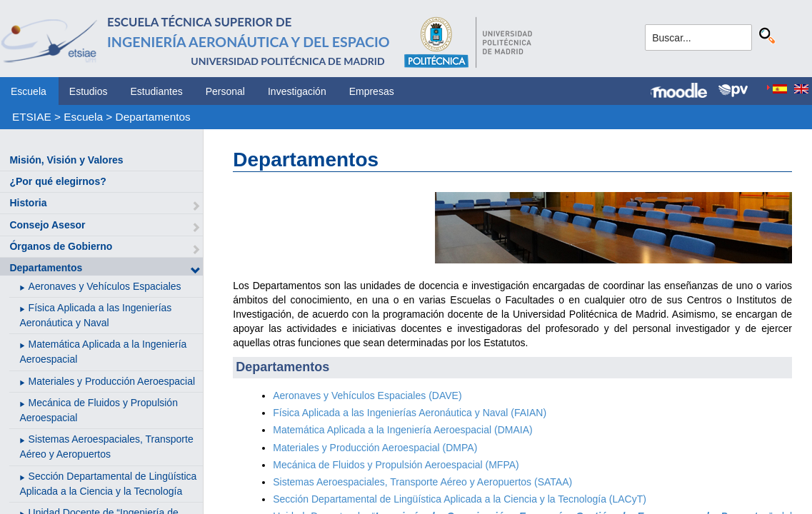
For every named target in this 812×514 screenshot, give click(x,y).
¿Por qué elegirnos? (57, 181)
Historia (28, 203)
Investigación (297, 91)
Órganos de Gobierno (61, 246)
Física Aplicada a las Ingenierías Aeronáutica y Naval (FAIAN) (410, 413)
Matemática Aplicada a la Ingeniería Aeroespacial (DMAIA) (402, 430)
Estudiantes (157, 91)
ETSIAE (32, 117)
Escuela (29, 91)
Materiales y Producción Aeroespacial (112, 381)
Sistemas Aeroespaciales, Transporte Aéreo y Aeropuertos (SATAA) (422, 482)
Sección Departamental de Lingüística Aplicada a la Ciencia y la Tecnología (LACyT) (460, 499)
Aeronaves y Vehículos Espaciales (105, 286)
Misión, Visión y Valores (66, 160)
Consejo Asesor (47, 225)
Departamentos (153, 117)
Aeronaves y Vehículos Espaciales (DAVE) (367, 395)
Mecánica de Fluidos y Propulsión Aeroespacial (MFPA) (396, 465)
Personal (225, 91)
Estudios (89, 91)
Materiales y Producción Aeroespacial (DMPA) (375, 448)
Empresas (372, 91)
